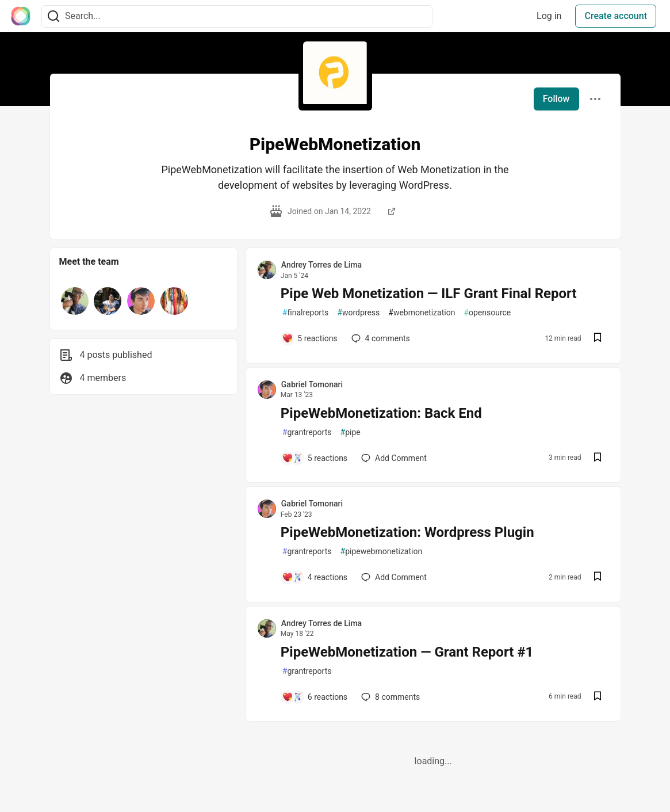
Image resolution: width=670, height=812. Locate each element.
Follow (556, 99)
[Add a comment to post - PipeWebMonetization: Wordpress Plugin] (315, 577)
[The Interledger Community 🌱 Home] (21, 16)
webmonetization (422, 313)
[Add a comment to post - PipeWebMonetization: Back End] (315, 458)
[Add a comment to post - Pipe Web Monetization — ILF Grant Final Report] (310, 338)
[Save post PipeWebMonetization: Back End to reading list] (598, 458)
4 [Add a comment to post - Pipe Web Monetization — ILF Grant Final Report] (380, 338)
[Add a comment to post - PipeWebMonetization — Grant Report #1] (315, 697)
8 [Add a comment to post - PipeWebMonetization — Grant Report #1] (389, 697)
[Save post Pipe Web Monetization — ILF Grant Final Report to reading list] (598, 339)
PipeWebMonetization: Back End (381, 413)
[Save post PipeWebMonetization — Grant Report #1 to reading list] (598, 697)
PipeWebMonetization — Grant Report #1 (407, 652)
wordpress (358, 313)
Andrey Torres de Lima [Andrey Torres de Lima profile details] (321, 265)
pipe (351, 432)
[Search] (53, 16)
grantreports (307, 432)
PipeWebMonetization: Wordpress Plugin (407, 532)
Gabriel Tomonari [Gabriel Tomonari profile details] (312, 384)
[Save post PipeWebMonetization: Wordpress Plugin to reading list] (598, 577)
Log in (549, 16)
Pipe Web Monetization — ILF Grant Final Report (429, 293)
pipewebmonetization (382, 552)
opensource (487, 313)
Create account (616, 16)
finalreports (305, 313)
